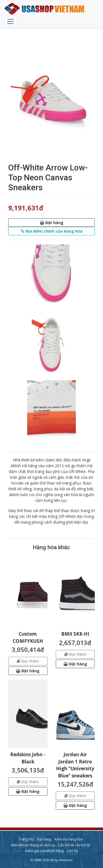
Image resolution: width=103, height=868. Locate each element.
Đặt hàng (44, 839)
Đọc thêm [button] (28, 661)
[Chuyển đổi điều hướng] (10, 21)
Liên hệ (73, 851)
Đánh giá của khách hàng (44, 851)
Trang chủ (26, 839)
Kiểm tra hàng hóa (69, 839)
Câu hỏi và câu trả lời (74, 845)
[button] (51, 223)
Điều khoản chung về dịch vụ (33, 845)
